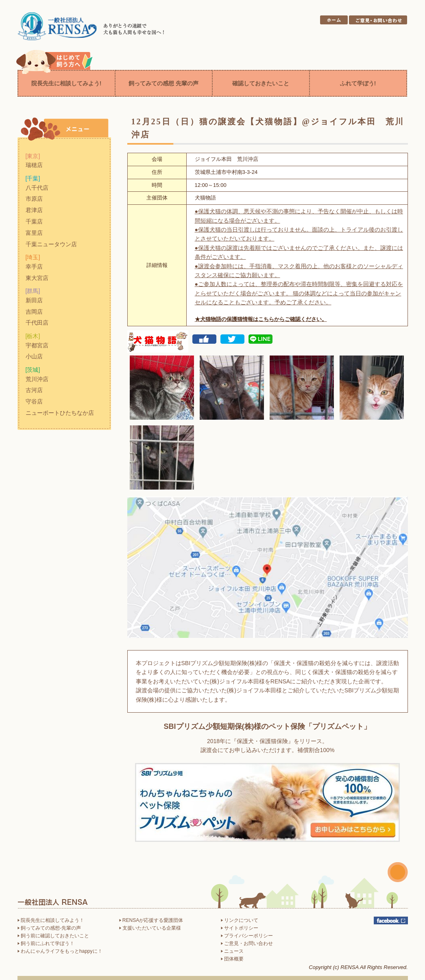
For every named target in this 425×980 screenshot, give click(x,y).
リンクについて (240, 920)
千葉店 (34, 221)
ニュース (232, 951)
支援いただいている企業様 (150, 928)
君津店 (34, 210)
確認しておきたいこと (261, 83)
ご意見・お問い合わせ (247, 943)
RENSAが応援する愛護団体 (151, 920)
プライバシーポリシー (247, 936)
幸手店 (34, 267)
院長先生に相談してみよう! (66, 83)
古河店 (34, 390)
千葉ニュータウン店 (51, 244)
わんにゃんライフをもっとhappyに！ (60, 951)
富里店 (34, 233)
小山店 (34, 356)
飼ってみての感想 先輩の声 (163, 83)
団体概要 (232, 959)
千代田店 (37, 323)
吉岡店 (34, 312)
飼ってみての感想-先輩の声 (49, 928)
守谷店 (34, 401)
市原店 (34, 199)
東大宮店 (37, 278)
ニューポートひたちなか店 (60, 413)
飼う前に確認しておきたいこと (53, 936)
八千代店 (37, 188)
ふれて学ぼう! (358, 83)
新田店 (34, 300)
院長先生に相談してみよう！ (51, 920)
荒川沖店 (37, 379)
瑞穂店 (34, 165)
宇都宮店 (37, 345)
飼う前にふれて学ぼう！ (46, 943)
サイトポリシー (240, 928)
